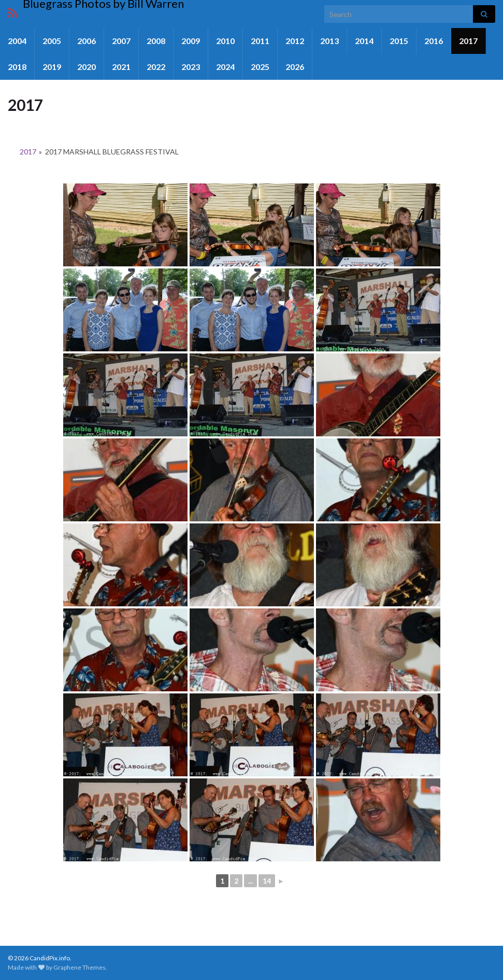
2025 (260, 67)
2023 (191, 67)
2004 (17, 41)
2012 (295, 41)
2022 (156, 67)
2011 (260, 41)
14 (267, 881)
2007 (121, 41)
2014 (364, 41)
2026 (295, 67)
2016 (434, 41)
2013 (329, 41)
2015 (399, 41)
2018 (17, 67)
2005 (52, 41)
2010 (225, 41)
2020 (87, 67)
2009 (191, 41)
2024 (225, 67)
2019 (52, 67)
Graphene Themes (80, 967)
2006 (87, 41)
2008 (156, 41)
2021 (121, 67)
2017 (468, 41)
